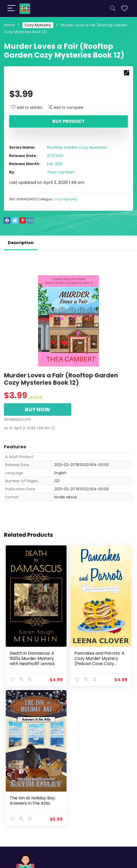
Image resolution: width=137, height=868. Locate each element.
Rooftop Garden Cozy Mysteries (77, 147)
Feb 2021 (55, 164)
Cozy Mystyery (38, 25)
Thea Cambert (61, 172)
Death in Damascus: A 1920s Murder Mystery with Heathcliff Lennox (32, 658)
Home (9, 25)
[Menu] (11, 8)
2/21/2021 (55, 156)
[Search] (113, 8)
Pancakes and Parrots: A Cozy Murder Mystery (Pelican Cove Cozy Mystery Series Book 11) (99, 661)
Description (21, 243)
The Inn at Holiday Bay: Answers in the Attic (33, 800)
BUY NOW (38, 409)
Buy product (69, 121)
